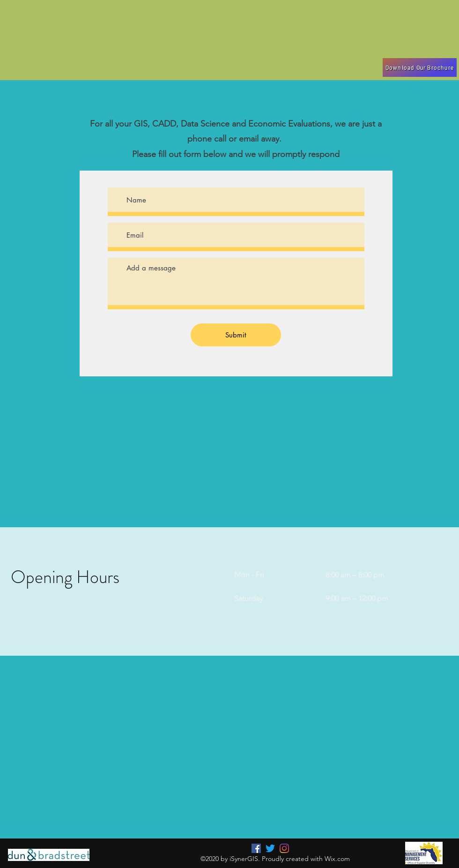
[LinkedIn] (284, 848)
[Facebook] (256, 848)
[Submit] (236, 335)
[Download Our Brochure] (420, 67)
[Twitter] (270, 848)
